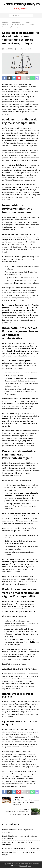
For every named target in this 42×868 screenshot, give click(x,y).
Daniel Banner (22, 49)
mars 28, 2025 (9, 49)
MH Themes (15, 866)
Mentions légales (25, 866)
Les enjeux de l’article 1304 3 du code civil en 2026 (20, 849)
